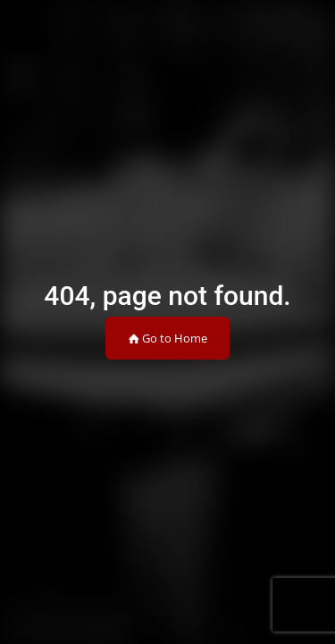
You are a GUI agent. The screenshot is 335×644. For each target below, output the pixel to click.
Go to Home (167, 338)
